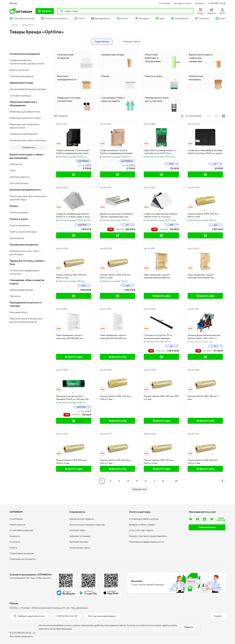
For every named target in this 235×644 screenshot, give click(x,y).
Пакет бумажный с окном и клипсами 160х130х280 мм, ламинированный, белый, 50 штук (116, 337)
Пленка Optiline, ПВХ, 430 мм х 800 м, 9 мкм (115, 276)
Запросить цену (161, 296)
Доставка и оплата (183, 3)
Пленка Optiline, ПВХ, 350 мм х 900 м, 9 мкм (115, 398)
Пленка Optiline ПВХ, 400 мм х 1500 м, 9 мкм (71, 462)
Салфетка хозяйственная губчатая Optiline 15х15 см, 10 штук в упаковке (160, 215)
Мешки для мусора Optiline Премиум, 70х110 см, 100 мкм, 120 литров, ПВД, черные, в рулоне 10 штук (73, 398)
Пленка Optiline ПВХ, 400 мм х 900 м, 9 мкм (115, 462)
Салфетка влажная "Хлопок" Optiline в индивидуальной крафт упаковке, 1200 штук (116, 152)
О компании (165, 3)
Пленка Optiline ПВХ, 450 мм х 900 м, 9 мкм (203, 462)
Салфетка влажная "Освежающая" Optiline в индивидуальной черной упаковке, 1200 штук (73, 152)
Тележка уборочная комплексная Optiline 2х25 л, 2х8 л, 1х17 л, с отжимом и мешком (204, 337)
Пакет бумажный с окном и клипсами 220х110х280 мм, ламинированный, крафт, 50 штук (160, 276)
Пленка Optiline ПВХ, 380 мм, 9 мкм (203, 398)
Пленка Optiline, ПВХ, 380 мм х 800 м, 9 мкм (71, 276)
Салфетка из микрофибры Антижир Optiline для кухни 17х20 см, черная (205, 152)
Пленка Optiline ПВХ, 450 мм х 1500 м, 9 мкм (159, 462)
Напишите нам (207, 527)
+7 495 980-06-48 (217, 3)
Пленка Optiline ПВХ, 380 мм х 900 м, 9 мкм (161, 398)
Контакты (200, 3)
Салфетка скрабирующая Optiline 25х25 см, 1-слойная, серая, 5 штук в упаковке (74, 215)
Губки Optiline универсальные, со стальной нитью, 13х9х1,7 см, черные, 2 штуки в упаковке (160, 152)
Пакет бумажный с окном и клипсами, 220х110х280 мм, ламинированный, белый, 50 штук (73, 337)
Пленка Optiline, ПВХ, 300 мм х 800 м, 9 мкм (203, 215)
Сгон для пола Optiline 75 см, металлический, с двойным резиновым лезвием (158, 337)
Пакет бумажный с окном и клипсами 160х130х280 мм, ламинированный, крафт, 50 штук (204, 276)
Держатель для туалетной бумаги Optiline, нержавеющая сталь (116, 215)
